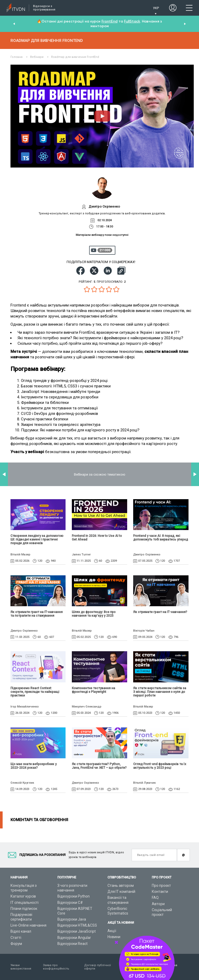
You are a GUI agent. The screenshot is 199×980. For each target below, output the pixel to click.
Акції (112, 931)
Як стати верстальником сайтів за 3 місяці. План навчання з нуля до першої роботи (160, 692)
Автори (158, 904)
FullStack (132, 21)
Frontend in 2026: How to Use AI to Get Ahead (97, 538)
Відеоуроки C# (70, 903)
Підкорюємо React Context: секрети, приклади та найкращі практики (35, 692)
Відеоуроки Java (72, 919)
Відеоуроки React (72, 944)
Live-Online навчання (28, 925)
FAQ (155, 898)
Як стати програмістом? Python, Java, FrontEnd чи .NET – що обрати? (99, 766)
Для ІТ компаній (121, 892)
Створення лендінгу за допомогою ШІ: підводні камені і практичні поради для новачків (37, 539)
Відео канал (21, 931)
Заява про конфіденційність (56, 967)
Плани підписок (24, 909)
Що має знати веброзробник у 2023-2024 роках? (34, 766)
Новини (114, 937)
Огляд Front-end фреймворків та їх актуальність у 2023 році (160, 766)
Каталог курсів (23, 896)
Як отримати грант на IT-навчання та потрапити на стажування (37, 614)
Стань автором (121, 886)
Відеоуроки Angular (74, 938)
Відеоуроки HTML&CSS (77, 925)
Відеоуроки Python (74, 896)
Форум (16, 944)
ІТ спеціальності (25, 903)
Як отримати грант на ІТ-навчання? (160, 612)
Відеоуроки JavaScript (77, 931)
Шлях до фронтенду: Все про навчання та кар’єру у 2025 (94, 614)
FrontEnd (109, 21)
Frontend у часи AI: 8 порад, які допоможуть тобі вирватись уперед (161, 538)
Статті (16, 938)
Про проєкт (161, 886)
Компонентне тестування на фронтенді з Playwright (93, 690)
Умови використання (21, 967)
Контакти (160, 892)
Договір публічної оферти (98, 967)
